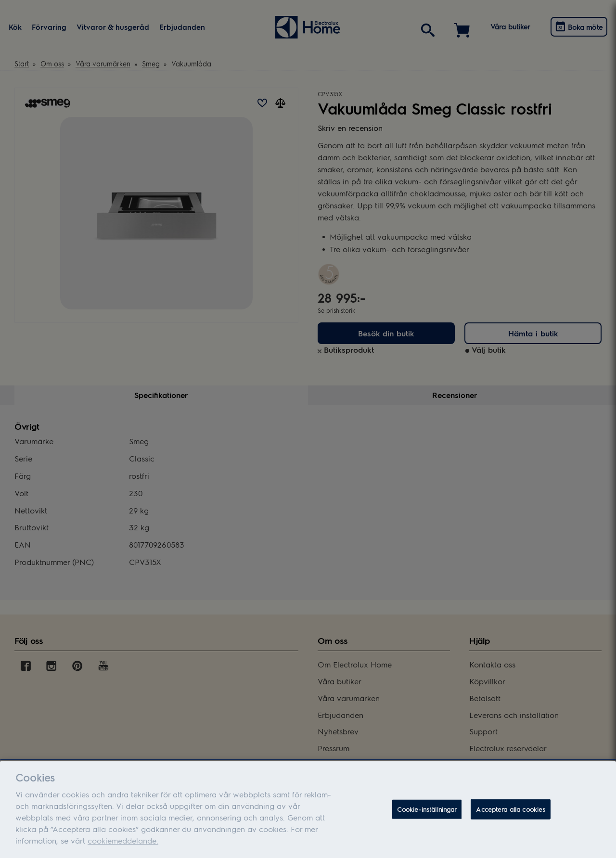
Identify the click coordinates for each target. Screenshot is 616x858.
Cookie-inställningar (427, 814)
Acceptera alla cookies (511, 814)
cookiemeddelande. (123, 846)
